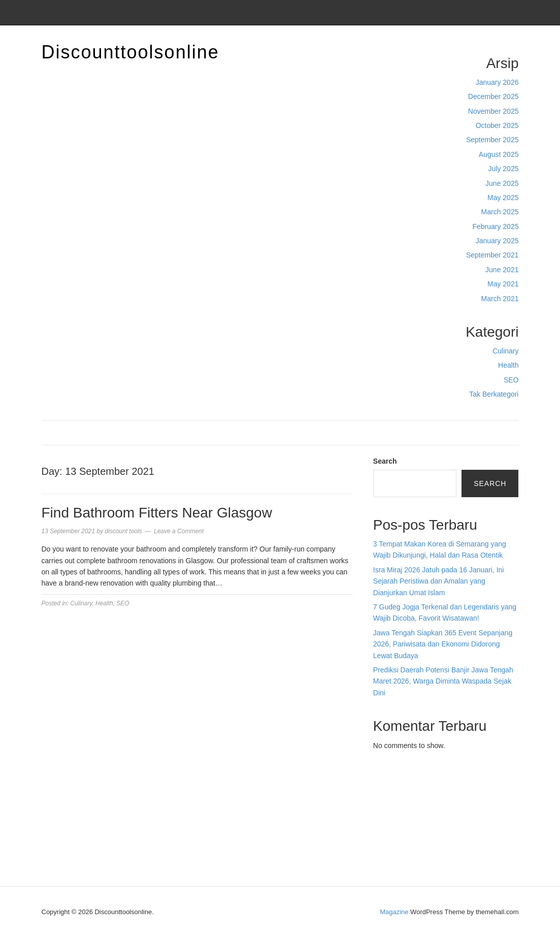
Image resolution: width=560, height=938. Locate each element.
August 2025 (499, 154)
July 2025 (504, 169)
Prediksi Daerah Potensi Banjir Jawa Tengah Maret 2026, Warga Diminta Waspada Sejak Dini (443, 681)
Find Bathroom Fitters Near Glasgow (157, 513)
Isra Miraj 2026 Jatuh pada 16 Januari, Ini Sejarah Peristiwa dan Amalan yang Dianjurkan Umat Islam (439, 581)
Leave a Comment (179, 531)
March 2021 (500, 299)
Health (508, 365)
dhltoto (384, 783)
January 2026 (497, 82)
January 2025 (497, 241)
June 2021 (502, 270)
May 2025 (503, 198)
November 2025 (493, 111)
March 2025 (500, 212)
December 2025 (493, 96)
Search (385, 461)
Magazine (394, 912)
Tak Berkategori (494, 394)
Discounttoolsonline (130, 52)
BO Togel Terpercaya (430, 783)
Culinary (505, 351)
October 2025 (497, 125)
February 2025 (495, 227)
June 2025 (502, 183)
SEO (511, 380)
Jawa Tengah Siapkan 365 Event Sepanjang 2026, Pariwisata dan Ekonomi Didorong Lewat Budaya (443, 644)
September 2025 (492, 140)
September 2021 (492, 255)
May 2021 (503, 284)
